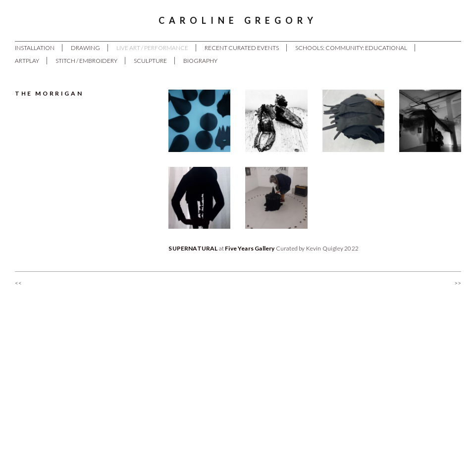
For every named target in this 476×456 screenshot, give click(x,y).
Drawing (85, 48)
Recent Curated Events (242, 48)
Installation (35, 48)
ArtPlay (27, 61)
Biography (200, 61)
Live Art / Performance (152, 48)
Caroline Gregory (238, 20)
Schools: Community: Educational (351, 48)
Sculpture (150, 61)
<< (18, 283)
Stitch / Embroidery (86, 61)
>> (458, 283)
